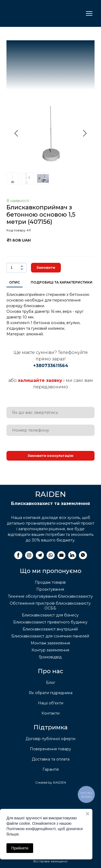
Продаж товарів (50, 582)
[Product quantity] (15, 268)
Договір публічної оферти (50, 739)
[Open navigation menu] (89, 13)
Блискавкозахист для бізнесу (50, 615)
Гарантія (51, 769)
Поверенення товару (50, 749)
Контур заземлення (50, 650)
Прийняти (20, 848)
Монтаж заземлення (50, 643)
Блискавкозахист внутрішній (50, 629)
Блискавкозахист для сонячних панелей (50, 636)
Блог (51, 683)
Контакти (50, 713)
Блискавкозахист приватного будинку (50, 622)
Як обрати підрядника (51, 693)
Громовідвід (50, 657)
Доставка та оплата (51, 759)
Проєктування (50, 589)
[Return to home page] (33, 13)
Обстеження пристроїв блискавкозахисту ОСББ (50, 606)
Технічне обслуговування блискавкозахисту (50, 596)
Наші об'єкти (51, 703)
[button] (22, 266)
